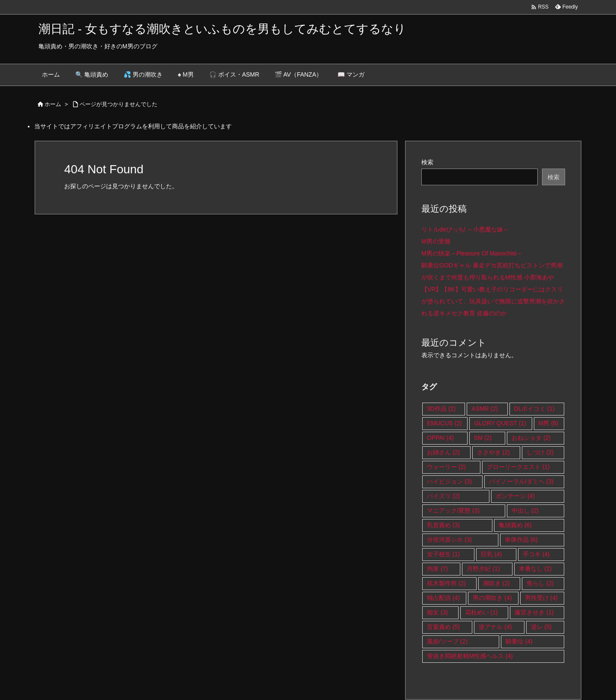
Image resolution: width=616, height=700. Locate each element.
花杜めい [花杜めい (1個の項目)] (481, 612)
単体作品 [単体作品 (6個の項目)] (521, 540)
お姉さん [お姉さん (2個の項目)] (443, 452)
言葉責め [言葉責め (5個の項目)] (443, 627)
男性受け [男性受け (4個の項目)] (541, 598)
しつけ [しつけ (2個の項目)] (540, 452)
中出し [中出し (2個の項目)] (525, 510)
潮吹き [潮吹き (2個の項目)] (496, 583)
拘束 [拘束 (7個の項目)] (437, 569)
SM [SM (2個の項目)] (483, 438)
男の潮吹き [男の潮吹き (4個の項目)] (492, 598)
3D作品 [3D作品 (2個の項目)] (441, 409)
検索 (427, 162)
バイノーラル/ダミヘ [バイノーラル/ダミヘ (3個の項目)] (521, 481)
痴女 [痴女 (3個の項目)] (437, 612)
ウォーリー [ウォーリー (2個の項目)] (446, 467)
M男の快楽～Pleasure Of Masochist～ (472, 253)
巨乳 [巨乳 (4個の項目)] (491, 554)
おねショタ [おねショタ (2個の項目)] (531, 438)
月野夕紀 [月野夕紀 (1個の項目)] (483, 569)
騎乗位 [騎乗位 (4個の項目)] (519, 641)
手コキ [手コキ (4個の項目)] (536, 554)
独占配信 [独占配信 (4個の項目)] (443, 598)
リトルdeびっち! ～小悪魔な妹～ (465, 229)
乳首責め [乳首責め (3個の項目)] (443, 525)
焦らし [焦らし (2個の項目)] (540, 583)
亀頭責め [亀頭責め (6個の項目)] (515, 525)
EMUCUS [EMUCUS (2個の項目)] (444, 423)
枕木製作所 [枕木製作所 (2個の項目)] (446, 583)
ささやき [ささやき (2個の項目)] (493, 452)
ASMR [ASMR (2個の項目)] (484, 409)
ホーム (53, 104)
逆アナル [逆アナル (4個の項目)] (495, 627)
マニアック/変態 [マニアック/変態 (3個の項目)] (453, 510)
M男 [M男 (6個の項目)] (549, 423)
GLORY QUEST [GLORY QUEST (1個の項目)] (500, 423)
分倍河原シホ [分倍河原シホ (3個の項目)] (449, 540)
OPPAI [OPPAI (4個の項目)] (440, 438)
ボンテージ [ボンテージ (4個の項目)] (515, 496)
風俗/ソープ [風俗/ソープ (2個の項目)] (447, 641)
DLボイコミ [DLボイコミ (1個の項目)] (535, 409)
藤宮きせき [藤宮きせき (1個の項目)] (534, 612)
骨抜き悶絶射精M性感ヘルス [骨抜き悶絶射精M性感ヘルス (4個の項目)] (470, 656)
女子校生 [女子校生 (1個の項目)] (443, 554)
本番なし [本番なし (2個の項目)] (535, 569)
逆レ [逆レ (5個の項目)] (541, 627)
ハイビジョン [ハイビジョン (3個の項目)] (449, 481)
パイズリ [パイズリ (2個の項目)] (443, 496)
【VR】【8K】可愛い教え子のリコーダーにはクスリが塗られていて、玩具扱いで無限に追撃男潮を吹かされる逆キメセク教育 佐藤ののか (493, 301)
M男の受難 (436, 241)
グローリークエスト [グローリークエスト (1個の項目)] (518, 467)
